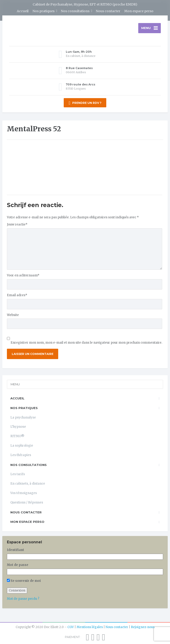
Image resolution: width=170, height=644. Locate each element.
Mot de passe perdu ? (23, 599)
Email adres (17, 295)
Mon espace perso (139, 11)
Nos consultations (75, 11)
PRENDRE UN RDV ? (85, 103)
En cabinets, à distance (28, 484)
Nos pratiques (43, 11)
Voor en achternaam (23, 275)
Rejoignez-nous (143, 627)
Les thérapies (21, 455)
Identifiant (16, 550)
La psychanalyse (23, 417)
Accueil (23, 11)
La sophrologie (22, 446)
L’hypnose (18, 427)
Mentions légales (90, 627)
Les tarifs (18, 474)
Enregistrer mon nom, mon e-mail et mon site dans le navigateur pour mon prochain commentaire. (86, 343)
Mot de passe (18, 565)
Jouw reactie (17, 224)
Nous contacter (108, 11)
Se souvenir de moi (24, 581)
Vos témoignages (24, 493)
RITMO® (17, 436)
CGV (71, 627)
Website (13, 315)
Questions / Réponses (27, 502)
